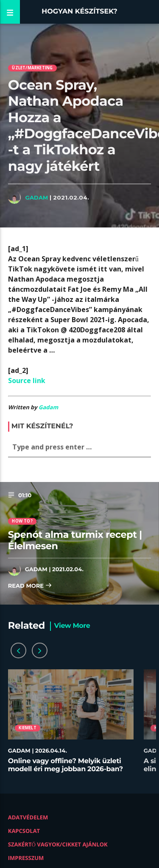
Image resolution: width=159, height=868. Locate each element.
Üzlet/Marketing (32, 68)
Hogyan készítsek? (79, 12)
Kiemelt (27, 728)
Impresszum (26, 858)
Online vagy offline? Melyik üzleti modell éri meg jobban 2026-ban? (66, 765)
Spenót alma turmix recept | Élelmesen (75, 540)
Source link (27, 381)
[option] (71, 725)
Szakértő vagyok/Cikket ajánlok (58, 844)
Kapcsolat (24, 831)
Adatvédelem (28, 817)
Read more (30, 586)
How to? (22, 521)
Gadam (36, 197)
